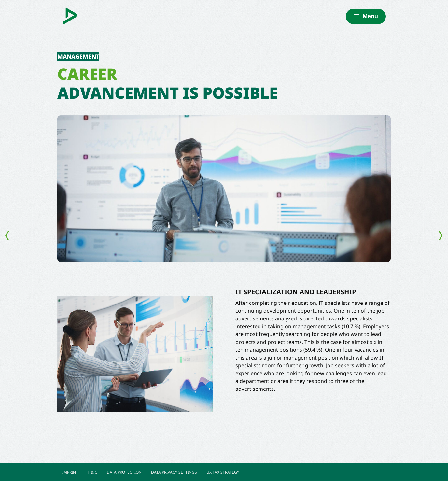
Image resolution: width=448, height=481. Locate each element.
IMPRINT (70, 472)
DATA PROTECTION (124, 472)
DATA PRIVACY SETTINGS (174, 472)
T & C (92, 472)
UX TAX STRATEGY (223, 472)
